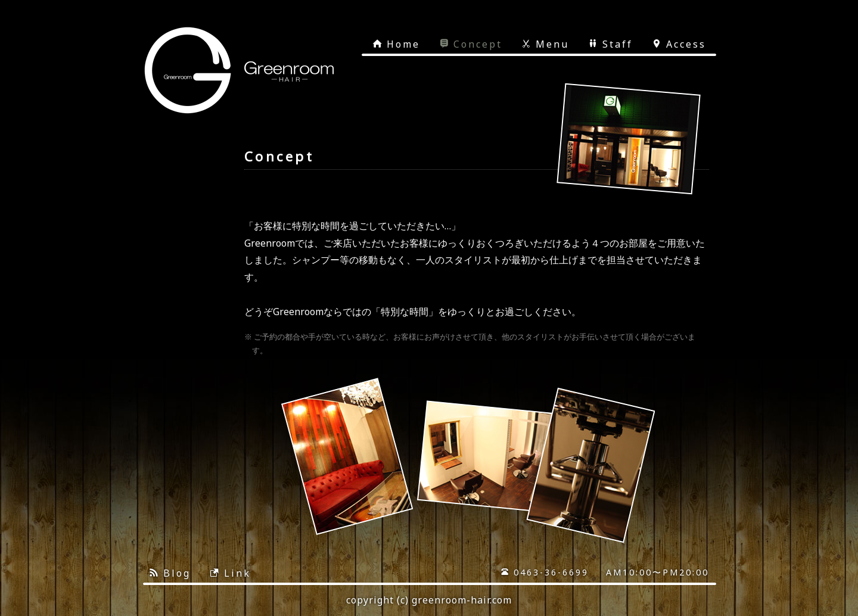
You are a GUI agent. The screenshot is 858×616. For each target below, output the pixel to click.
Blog (170, 573)
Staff (610, 44)
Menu (545, 44)
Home (396, 44)
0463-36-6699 (545, 572)
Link (230, 573)
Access (679, 44)
